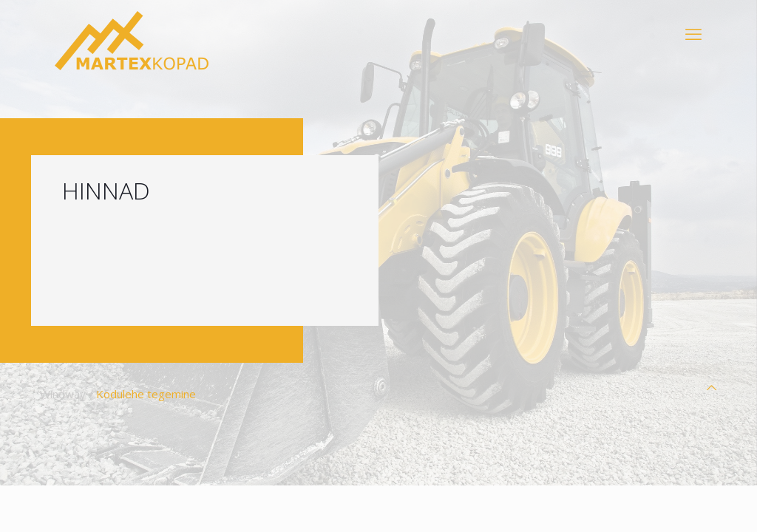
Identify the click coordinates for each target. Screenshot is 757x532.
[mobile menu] (693, 33)
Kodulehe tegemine (146, 394)
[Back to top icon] (712, 388)
